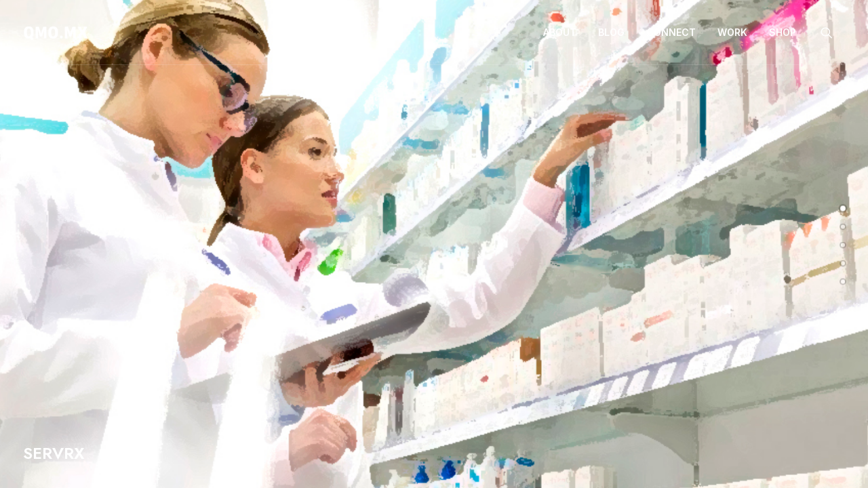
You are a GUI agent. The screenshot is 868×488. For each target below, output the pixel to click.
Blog (611, 32)
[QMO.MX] (56, 33)
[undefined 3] (843, 264)
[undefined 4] (843, 282)
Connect (671, 32)
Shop (783, 32)
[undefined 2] (843, 245)
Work (732, 32)
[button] (833, 33)
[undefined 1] (843, 227)
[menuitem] (560, 33)
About (560, 32)
